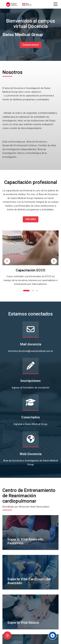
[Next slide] (54, 247)
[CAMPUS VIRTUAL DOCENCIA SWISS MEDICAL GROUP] (19, 4)
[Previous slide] (7, 247)
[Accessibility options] (53, 636)
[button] (26, 261)
